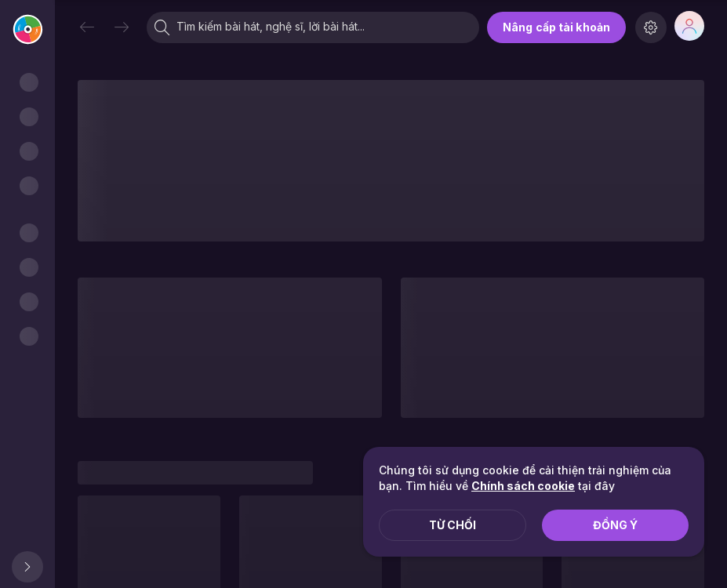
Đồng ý (615, 525)
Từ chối (453, 525)
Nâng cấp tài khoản (556, 27)
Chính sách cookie (523, 486)
